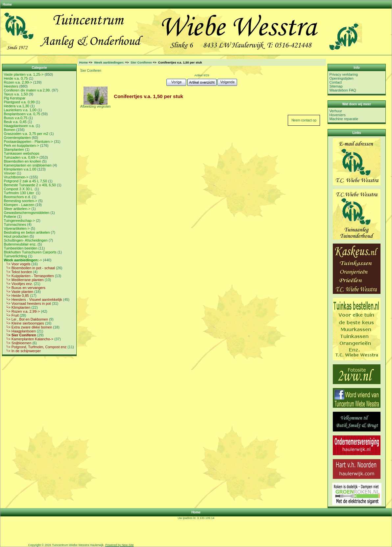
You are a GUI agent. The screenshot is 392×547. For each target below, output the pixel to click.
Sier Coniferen (141, 62)
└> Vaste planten (18, 292)
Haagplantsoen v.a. (19, 126)
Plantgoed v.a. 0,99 (19, 102)
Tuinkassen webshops (21, 153)
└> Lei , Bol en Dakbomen (26, 319)
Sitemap (336, 86)
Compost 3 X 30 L (19, 189)
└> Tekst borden (18, 272)
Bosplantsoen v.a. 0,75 (22, 114)
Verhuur (336, 111)
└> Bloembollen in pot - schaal (29, 268)
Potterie (10, 217)
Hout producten (16, 236)
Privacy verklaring (343, 74)
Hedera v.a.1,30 (16, 106)
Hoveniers (337, 115)
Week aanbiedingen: (109, 62)
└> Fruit (11, 315)
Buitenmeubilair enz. (20, 244)
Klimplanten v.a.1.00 (20, 169)
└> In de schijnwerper (22, 351)
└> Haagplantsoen (20, 331)
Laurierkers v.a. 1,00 (20, 110)
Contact (335, 82)
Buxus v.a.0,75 (15, 118)
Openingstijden (341, 78)
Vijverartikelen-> (17, 228)
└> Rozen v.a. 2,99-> (22, 311)
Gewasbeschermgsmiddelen (26, 213)
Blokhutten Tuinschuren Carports (30, 252)
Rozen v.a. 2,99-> (18, 82)
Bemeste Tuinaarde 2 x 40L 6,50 (30, 185)
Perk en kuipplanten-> (21, 145)
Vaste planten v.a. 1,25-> (24, 74)
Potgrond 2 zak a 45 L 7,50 (25, 181)
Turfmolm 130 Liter (19, 193)
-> (23, 260)
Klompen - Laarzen (19, 205)
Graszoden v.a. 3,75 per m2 (26, 134)
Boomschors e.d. (17, 197)
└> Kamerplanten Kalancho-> (28, 339)
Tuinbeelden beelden (20, 248)
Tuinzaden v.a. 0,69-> (21, 157)
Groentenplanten (17, 138)
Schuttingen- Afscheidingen (25, 240)
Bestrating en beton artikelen (27, 232)
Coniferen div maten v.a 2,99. (27, 90)
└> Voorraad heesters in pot (27, 303)
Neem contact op (304, 120)
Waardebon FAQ (343, 90)
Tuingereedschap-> (19, 221)
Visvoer (10, 173)
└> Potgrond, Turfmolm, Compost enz (35, 347)
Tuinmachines (15, 224)
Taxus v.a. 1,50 (16, 94)
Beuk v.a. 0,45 (15, 122)
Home (7, 4)
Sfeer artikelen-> (17, 209)
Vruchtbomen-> (16, 177)
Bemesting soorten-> (20, 201)
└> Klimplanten (17, 307)
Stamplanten (14, 149)
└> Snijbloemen (17, 343)
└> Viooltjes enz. (18, 284)
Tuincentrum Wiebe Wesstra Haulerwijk (78, 545)
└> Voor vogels (17, 264)
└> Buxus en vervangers (25, 288)
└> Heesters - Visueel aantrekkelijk (33, 300)
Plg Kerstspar (14, 98)
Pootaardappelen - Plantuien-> (28, 142)
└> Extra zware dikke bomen (28, 327)
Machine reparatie (344, 119)
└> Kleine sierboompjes (24, 323)
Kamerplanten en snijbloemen (28, 165)
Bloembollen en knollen (22, 161)
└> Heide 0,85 (16, 296)
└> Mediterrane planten (24, 280)
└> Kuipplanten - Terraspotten (29, 276)
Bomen (9, 130)
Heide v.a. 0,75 (16, 78)
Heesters (11, 86)
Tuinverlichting (15, 256)
